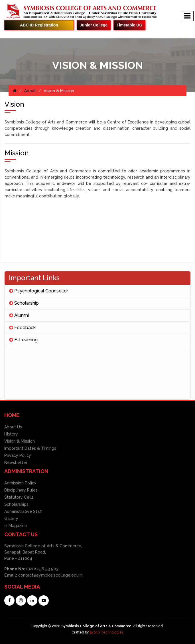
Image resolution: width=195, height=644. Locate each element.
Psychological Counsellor (39, 291)
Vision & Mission (20, 441)
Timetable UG (129, 25)
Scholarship (24, 303)
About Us (13, 427)
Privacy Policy (18, 455)
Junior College (94, 25)
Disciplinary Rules (21, 490)
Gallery (11, 519)
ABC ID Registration (39, 25)
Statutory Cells (19, 497)
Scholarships (16, 504)
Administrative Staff (23, 511)
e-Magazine (16, 526)
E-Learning (23, 340)
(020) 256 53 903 (42, 569)
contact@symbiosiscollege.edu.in (50, 575)
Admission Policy (20, 483)
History (11, 434)
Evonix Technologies (107, 632)
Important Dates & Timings (30, 448)
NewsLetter (16, 463)
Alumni (19, 315)
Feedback (22, 328)
